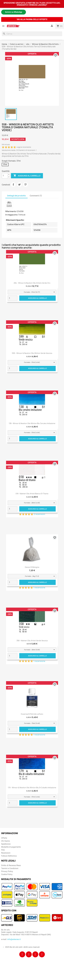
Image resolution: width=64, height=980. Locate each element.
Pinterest (25, 185)
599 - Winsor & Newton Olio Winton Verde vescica (32, 353)
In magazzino (11, 215)
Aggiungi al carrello (27, 176)
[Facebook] (22, 954)
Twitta (19, 185)
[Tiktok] (35, 954)
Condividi (13, 185)
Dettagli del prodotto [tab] (16, 196)
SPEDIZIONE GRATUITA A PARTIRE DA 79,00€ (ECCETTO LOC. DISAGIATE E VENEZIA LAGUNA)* (32, 4)
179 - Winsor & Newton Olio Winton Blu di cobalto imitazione (32, 788)
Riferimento (11, 211)
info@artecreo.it (14, 939)
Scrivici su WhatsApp (14, 12)
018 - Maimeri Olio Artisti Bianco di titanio (32, 494)
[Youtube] (42, 954)
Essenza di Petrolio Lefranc (32, 714)
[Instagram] (29, 954)
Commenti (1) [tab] (36, 196)
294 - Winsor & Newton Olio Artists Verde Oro (32, 283)
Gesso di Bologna (32, 567)
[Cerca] (32, 34)
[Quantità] (5, 176)
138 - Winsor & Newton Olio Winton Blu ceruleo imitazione (32, 423)
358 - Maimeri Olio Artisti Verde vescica (32, 641)
